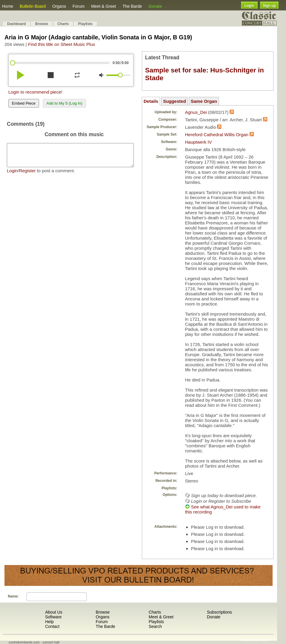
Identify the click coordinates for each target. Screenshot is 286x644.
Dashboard (17, 24)
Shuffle (246, 640)
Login (249, 6)
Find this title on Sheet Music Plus (62, 44)
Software (53, 617)
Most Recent (261, 640)
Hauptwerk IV (198, 142)
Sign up (269, 6)
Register (27, 175)
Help (49, 622)
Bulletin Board (33, 6)
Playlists (85, 24)
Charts (63, 24)
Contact (52, 626)
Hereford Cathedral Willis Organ (217, 135)
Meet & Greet (104, 6)
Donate (155, 6)
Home (8, 6)
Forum (78, 6)
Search (155, 626)
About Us (54, 612)
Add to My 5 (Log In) (64, 103)
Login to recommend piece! (35, 92)
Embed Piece (24, 103)
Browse (42, 24)
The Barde (132, 6)
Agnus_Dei (196, 112)
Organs (59, 6)
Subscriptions (219, 612)
